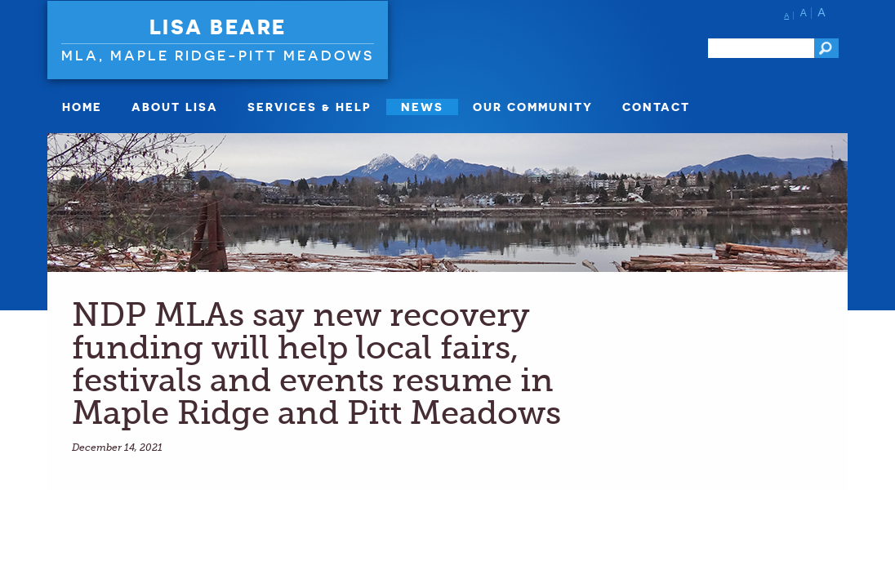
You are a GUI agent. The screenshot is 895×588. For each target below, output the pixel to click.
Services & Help (309, 107)
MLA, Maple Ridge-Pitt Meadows (218, 55)
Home (82, 107)
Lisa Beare (218, 27)
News (422, 107)
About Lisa (175, 107)
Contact (656, 107)
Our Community (533, 107)
